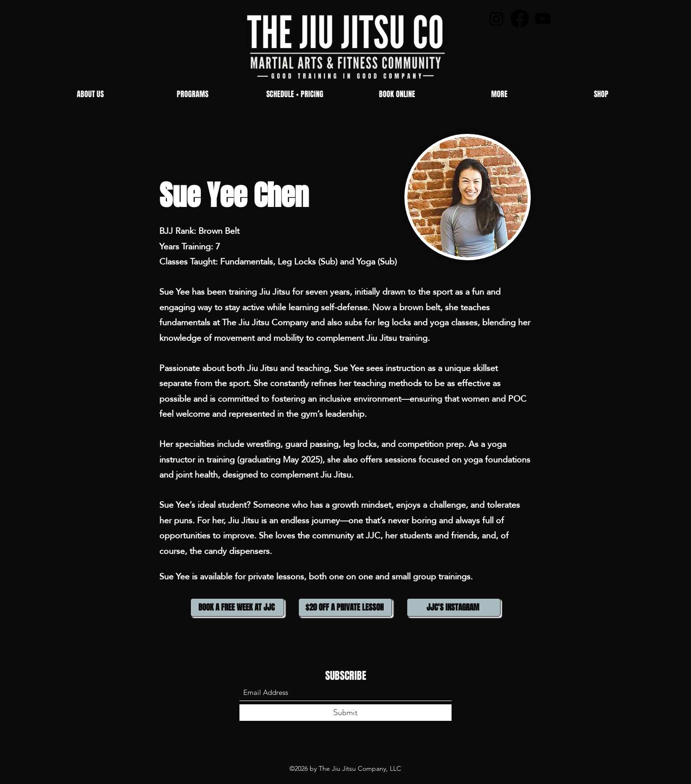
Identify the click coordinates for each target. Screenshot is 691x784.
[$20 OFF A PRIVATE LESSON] (345, 607)
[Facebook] (520, 19)
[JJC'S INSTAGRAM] (454, 607)
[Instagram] (497, 19)
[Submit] (345, 713)
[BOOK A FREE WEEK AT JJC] (237, 607)
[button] (193, 94)
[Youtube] (543, 19)
